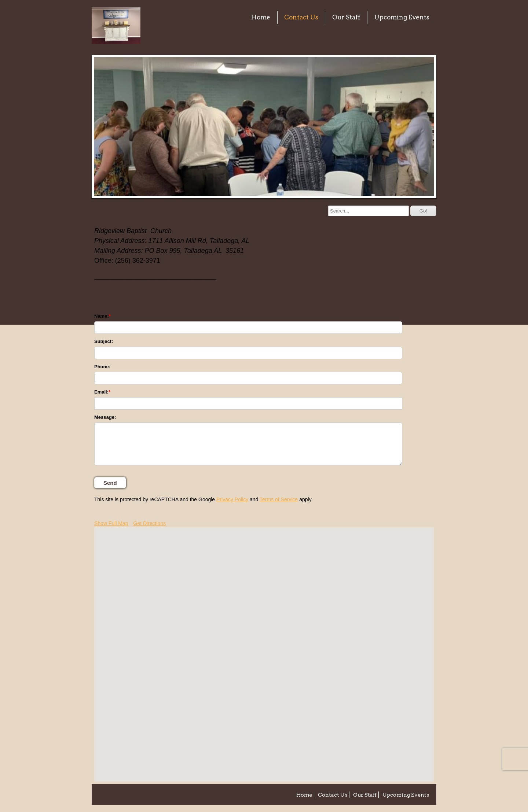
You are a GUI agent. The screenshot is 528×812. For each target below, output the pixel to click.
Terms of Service (279, 499)
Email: (101, 392)
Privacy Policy (232, 499)
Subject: (104, 341)
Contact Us (301, 17)
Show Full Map (111, 523)
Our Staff (346, 17)
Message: (105, 417)
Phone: (102, 367)
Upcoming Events (402, 17)
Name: (102, 316)
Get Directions (149, 523)
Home (261, 17)
